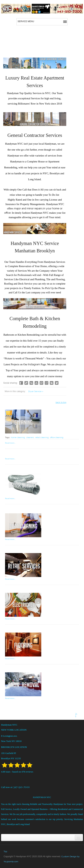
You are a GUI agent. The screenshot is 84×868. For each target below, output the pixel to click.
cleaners (30, 437)
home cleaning (18, 437)
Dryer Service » (36, 391)
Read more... (10, 443)
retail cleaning (42, 437)
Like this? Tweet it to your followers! (57, 383)
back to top (61, 402)
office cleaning (57, 437)
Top (5, 851)
